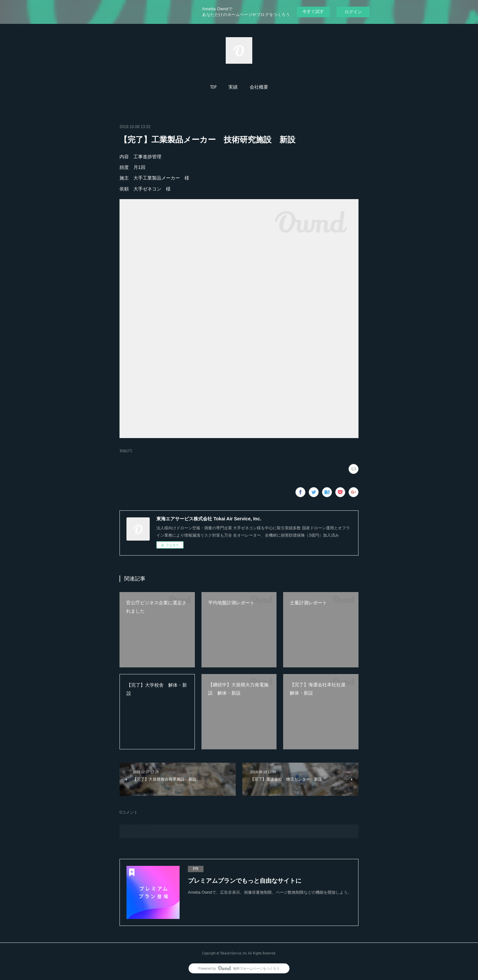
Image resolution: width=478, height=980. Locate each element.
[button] (213, 87)
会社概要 (259, 87)
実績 (233, 87)
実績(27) (126, 451)
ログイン (353, 12)
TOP (213, 87)
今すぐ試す (313, 11)
